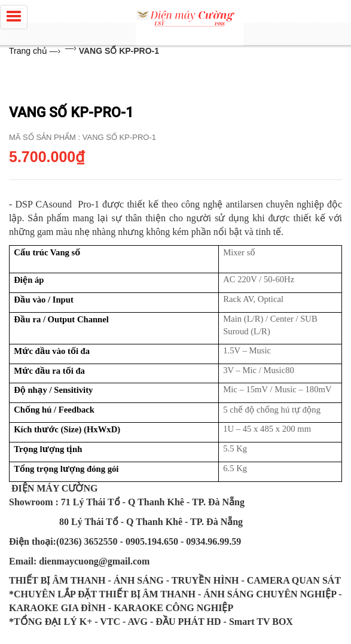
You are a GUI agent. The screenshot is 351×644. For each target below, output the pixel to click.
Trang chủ (28, 51)
